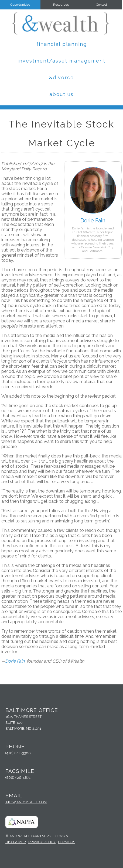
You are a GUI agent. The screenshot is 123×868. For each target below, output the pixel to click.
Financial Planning (62, 44)
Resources (61, 5)
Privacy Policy (42, 842)
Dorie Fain (93, 221)
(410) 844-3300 (18, 753)
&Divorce (61, 77)
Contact (102, 5)
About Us (61, 94)
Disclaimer (16, 842)
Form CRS (67, 842)
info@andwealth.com (26, 802)
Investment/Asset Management (61, 61)
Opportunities (20, 5)
